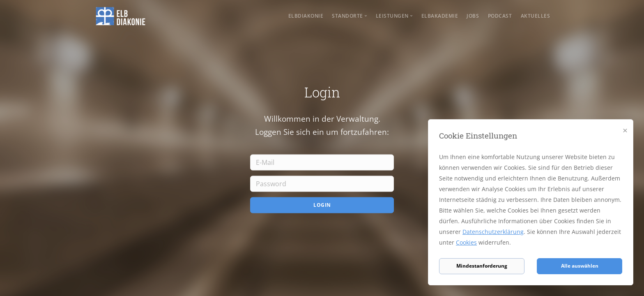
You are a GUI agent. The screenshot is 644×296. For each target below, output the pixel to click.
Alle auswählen (580, 266)
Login (322, 205)
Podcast (500, 16)
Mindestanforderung (482, 266)
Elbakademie (440, 16)
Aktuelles (536, 16)
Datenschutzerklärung (493, 232)
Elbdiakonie (306, 16)
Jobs (473, 16)
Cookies (466, 242)
